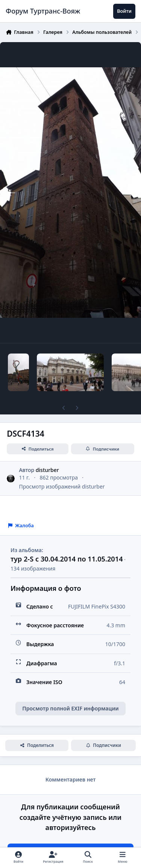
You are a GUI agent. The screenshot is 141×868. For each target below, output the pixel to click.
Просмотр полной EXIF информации (70, 708)
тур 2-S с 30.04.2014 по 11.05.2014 (67, 559)
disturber (47, 470)
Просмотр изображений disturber (62, 486)
